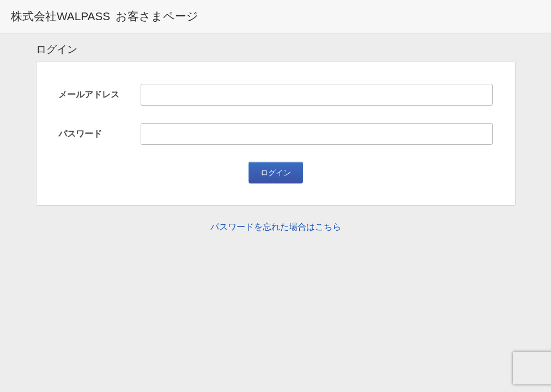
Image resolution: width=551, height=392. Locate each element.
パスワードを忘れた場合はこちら (276, 227)
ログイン (276, 173)
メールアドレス (89, 94)
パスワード (80, 134)
